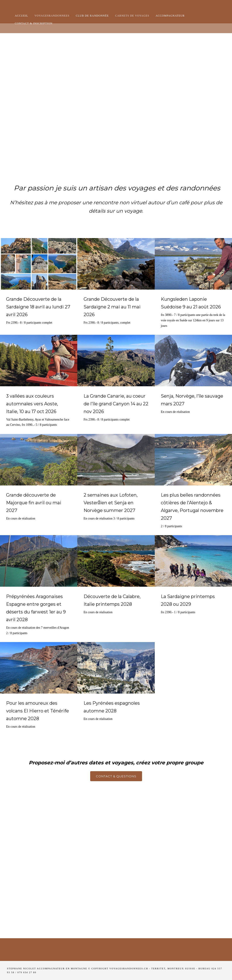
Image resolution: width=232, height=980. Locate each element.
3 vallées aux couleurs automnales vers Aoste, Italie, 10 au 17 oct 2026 (32, 404)
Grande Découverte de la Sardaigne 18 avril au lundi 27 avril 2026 (38, 307)
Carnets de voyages (132, 16)
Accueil (21, 16)
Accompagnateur (170, 16)
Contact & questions (116, 776)
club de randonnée (92, 16)
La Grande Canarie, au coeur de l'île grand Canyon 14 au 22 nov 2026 (116, 404)
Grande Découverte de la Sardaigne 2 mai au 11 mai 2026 (112, 307)
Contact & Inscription (34, 23)
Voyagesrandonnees (52, 16)
